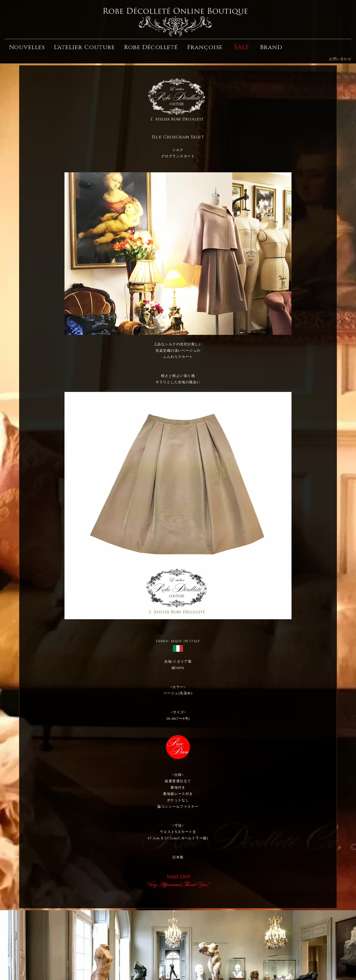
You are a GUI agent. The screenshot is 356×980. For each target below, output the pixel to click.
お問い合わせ (340, 59)
